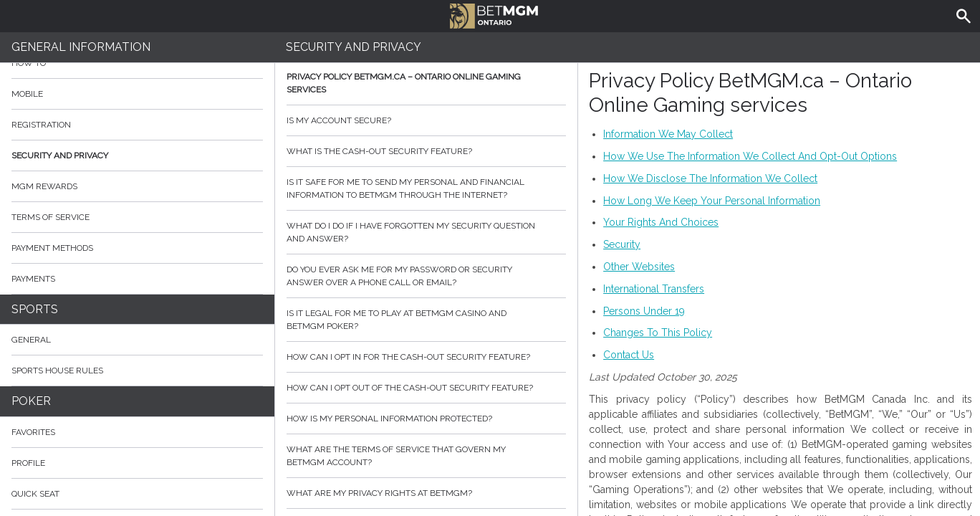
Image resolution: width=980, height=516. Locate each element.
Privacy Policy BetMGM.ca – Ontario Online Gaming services (426, 83)
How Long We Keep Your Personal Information (712, 201)
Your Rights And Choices (661, 222)
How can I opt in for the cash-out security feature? (426, 357)
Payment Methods (137, 248)
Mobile (27, 94)
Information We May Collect (668, 134)
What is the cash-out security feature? (426, 151)
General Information (81, 47)
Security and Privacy (60, 156)
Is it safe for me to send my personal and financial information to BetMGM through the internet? (426, 188)
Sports (35, 309)
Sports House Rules (57, 371)
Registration (41, 125)
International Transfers (654, 289)
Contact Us (629, 355)
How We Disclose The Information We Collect (710, 178)
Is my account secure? (426, 120)
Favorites (33, 432)
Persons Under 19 (644, 311)
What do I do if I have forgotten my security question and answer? (426, 232)
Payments (137, 279)
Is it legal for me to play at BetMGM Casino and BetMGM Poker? (426, 320)
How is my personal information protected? (426, 419)
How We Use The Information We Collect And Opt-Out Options (750, 156)
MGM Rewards (44, 186)
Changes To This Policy (658, 333)
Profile (28, 463)
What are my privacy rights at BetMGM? (426, 493)
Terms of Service (137, 217)
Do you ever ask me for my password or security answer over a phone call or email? (426, 276)
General (31, 340)
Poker (31, 401)
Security (622, 244)
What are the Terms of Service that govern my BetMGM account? (426, 456)
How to (137, 63)
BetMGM (494, 14)
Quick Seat (35, 494)
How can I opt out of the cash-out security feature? (426, 388)
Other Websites (639, 267)
